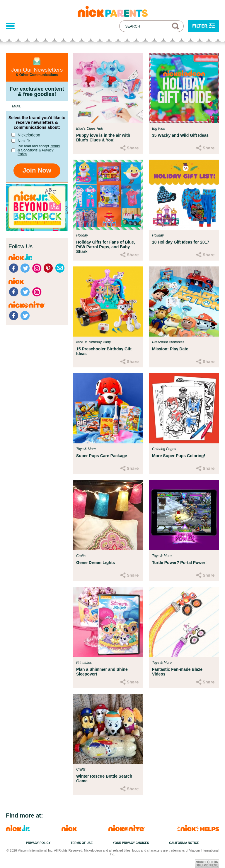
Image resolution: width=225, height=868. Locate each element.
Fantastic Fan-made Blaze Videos (177, 672)
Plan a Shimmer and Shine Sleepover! (102, 672)
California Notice (184, 843)
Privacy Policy (38, 843)
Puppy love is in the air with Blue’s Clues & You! (103, 138)
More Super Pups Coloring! (179, 456)
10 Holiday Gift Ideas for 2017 (181, 242)
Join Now (37, 170)
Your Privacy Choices (131, 843)
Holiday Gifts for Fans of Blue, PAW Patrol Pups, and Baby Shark (106, 247)
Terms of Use (82, 843)
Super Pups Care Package (102, 456)
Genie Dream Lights (96, 563)
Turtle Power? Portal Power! (179, 563)
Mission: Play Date (170, 349)
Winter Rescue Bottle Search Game (104, 779)
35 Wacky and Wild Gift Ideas (180, 135)
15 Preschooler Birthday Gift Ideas (104, 351)
